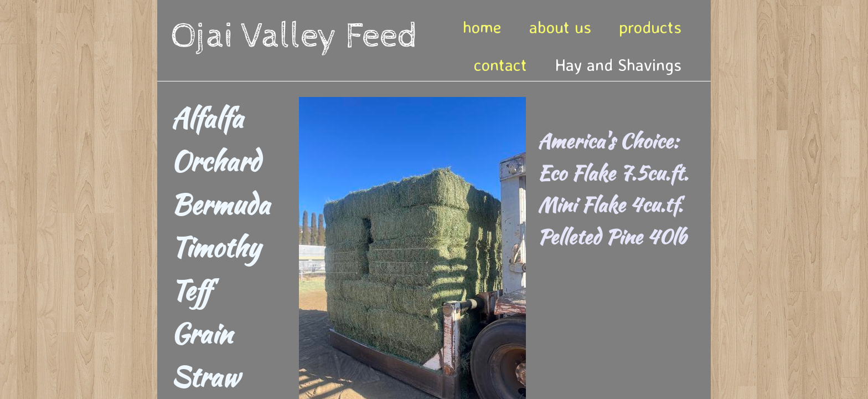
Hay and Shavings (618, 65)
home (482, 27)
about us (560, 27)
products (650, 27)
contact (500, 65)
